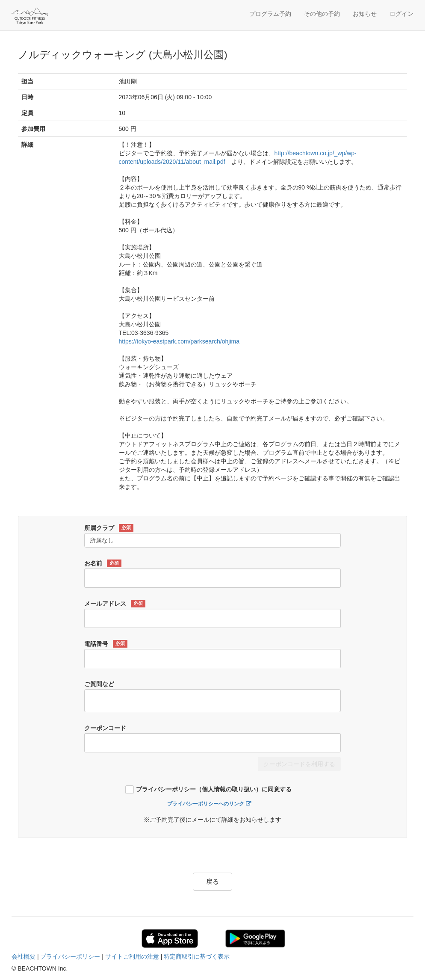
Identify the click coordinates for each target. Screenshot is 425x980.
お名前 (103, 563)
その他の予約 (322, 14)
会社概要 (24, 956)
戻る (212, 881)
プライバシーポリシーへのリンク (206, 804)
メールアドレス (115, 604)
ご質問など (99, 684)
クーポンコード (105, 728)
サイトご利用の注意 (132, 956)
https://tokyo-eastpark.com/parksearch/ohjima (179, 341)
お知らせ (365, 14)
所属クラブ (109, 528)
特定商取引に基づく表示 (197, 956)
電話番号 (106, 644)
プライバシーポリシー (70, 956)
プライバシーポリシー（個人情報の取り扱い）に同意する (214, 789)
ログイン (401, 14)
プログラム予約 (270, 14)
